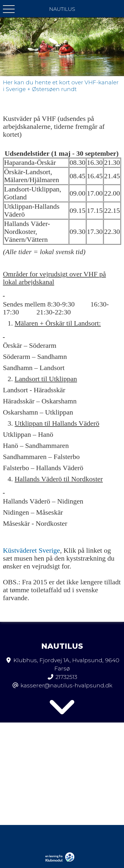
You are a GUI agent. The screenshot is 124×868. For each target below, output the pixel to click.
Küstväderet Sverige (31, 550)
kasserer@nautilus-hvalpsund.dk (66, 685)
